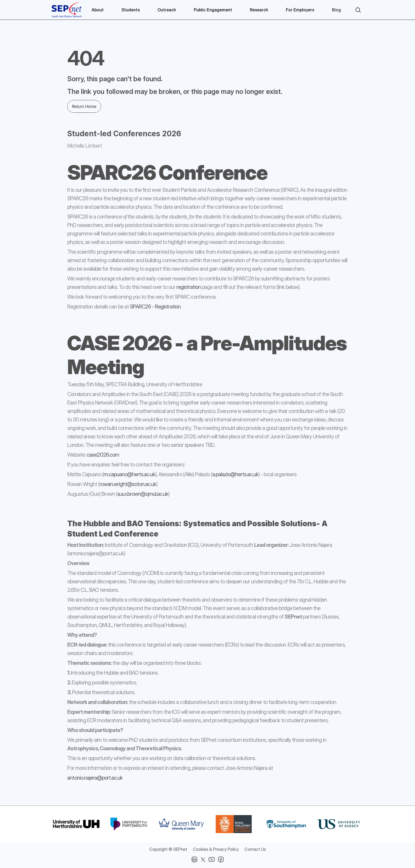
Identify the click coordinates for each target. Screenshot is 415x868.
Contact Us (255, 849)
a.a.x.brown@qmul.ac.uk (139, 494)
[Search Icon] (358, 10)
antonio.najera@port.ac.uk (92, 778)
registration (185, 287)
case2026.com (100, 455)
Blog (336, 10)
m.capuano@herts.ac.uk (126, 475)
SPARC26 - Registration (152, 307)
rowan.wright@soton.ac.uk (125, 484)
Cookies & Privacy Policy (216, 849)
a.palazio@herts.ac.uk (232, 475)
